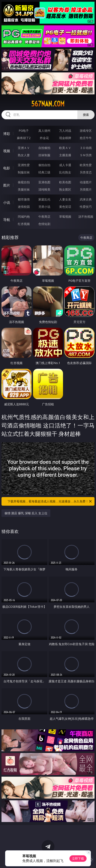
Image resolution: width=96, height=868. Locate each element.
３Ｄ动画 (86, 148)
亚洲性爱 (24, 165)
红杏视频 (24, 224)
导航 (7, 220)
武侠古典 (86, 199)
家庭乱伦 (44, 199)
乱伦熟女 (65, 172)
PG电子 (24, 131)
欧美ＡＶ (65, 148)
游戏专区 (86, 131)
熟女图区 (65, 189)
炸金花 (44, 138)
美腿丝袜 (24, 189)
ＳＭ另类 (86, 155)
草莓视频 (65, 217)
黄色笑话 (65, 207)
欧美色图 (65, 182)
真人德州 (44, 131)
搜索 (86, 115)
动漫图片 (86, 182)
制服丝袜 (24, 172)
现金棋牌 (65, 138)
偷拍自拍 (44, 165)
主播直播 (65, 155)
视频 (7, 151)
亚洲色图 (44, 182)
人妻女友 (65, 199)
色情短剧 (44, 224)
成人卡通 (65, 165)
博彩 (7, 134)
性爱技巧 (86, 207)
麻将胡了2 (24, 138)
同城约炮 (24, 217)
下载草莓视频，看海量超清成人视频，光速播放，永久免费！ (50, 501)
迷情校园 (24, 207)
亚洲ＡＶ (24, 148)
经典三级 (44, 172)
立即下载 (78, 858)
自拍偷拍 (44, 148)
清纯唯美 (44, 189)
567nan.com (48, 104)
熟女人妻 (24, 155)
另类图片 (86, 189)
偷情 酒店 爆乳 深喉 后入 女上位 (26, 513)
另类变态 (86, 172)
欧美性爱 (86, 165)
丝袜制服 (44, 155)
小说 (7, 202)
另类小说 (44, 207)
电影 (7, 168)
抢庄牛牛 (86, 138)
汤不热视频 (86, 217)
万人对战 (65, 131)
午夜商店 (44, 217)
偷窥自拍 (24, 182)
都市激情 (24, 199)
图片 (7, 185)
